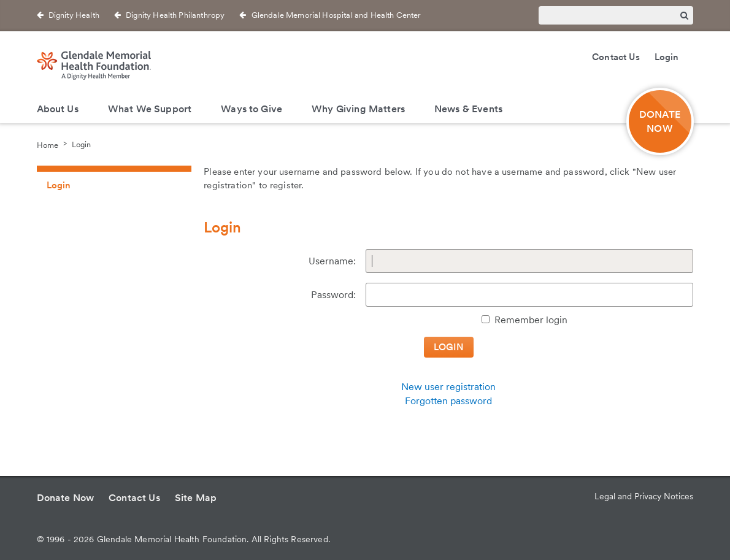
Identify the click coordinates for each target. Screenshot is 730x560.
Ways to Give (252, 109)
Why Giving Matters (358, 109)
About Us (58, 109)
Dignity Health (74, 15)
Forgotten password (448, 401)
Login (667, 57)
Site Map (196, 498)
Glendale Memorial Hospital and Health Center (336, 15)
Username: (332, 261)
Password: (333, 295)
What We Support (150, 109)
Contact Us (616, 57)
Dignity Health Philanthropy (175, 15)
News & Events (468, 109)
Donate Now (66, 498)
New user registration (448, 387)
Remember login (531, 320)
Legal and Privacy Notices (644, 496)
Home (48, 144)
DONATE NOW (660, 121)
